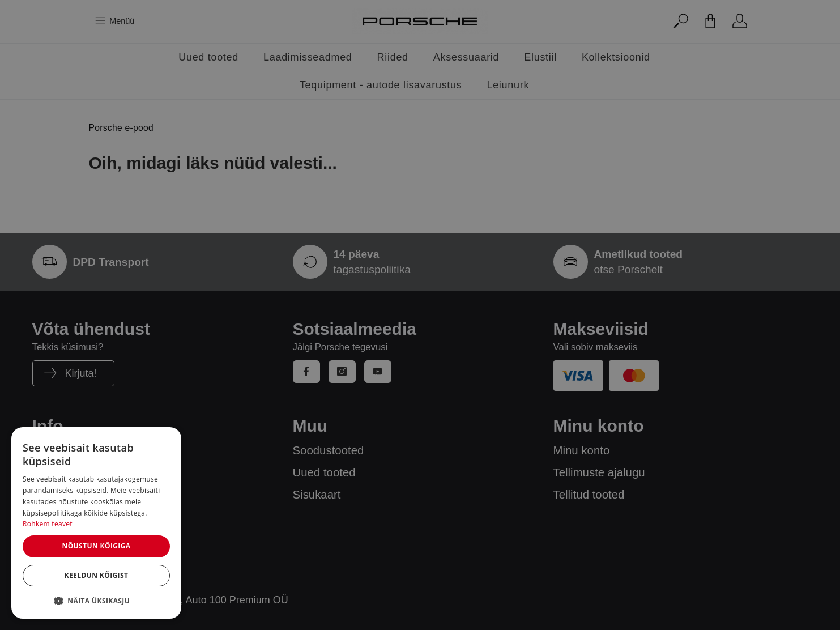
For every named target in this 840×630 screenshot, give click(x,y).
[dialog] (96, 523)
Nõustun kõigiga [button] (96, 546)
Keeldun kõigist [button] (97, 575)
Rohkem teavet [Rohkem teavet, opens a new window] (48, 524)
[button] (96, 601)
